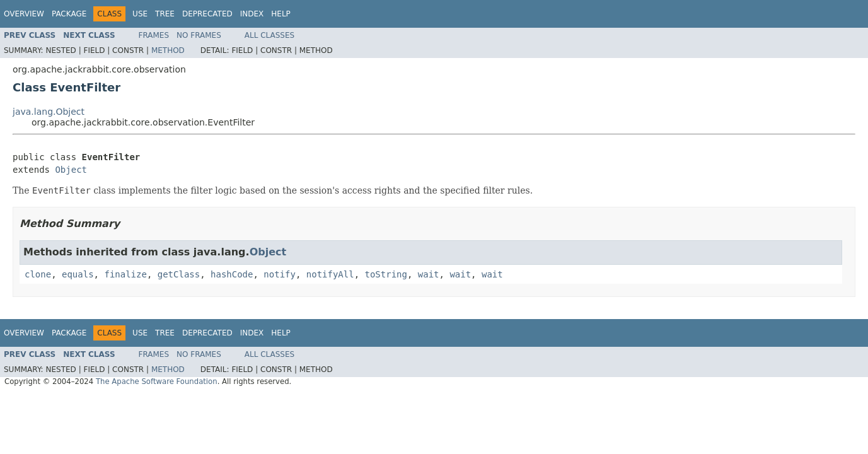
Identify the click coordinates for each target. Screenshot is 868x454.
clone (38, 274)
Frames (154, 35)
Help (281, 14)
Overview (24, 14)
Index (252, 14)
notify (280, 274)
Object (71, 170)
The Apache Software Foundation (157, 381)
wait (429, 274)
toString (386, 274)
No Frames (199, 35)
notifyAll (330, 274)
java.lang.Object (49, 112)
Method (168, 50)
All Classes (269, 35)
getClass (179, 274)
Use (140, 14)
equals (78, 274)
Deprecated (207, 14)
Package (69, 14)
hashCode (232, 274)
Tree (165, 14)
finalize (125, 274)
